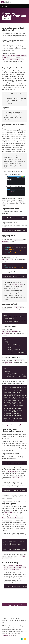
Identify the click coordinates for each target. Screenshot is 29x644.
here (16, 167)
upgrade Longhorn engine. (14, 425)
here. (7, 65)
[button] (27, 2)
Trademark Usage (7, 635)
